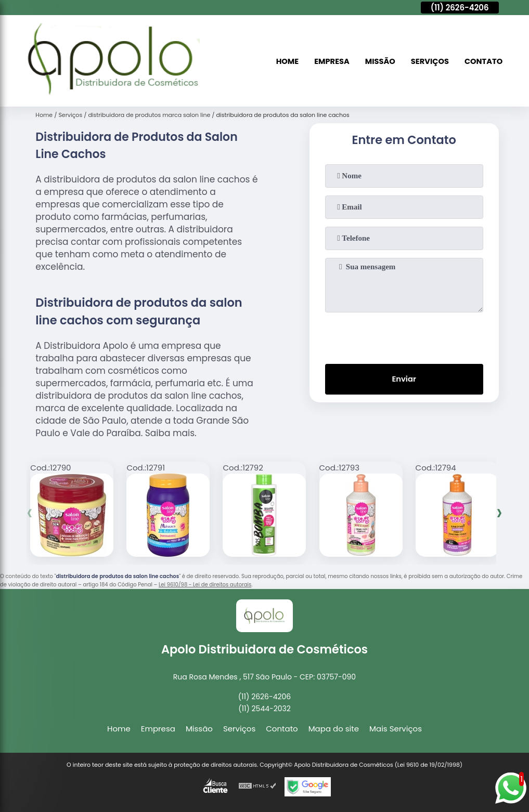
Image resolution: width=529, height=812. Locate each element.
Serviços (428, 61)
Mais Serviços (396, 729)
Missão (378, 61)
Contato (483, 61)
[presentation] (404, 336)
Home (284, 61)
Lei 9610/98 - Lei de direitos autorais (205, 585)
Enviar (404, 380)
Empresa (328, 61)
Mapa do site (334, 729)
